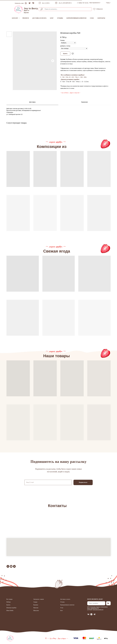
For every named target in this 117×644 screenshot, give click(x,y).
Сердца (35, 602)
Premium (26, 18)
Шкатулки (36, 611)
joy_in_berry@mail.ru (65, 3)
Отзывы (60, 18)
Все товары (9, 599)
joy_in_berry (46, 3)
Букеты (8, 605)
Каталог (15, 18)
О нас (92, 18)
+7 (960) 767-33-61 (83, 3)
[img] (18, 9)
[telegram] (14, 566)
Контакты (101, 18)
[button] (95, 3)
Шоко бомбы (10, 611)
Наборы (9, 602)
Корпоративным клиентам (76, 18)
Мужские (36, 608)
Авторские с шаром (39, 599)
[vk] (8, 566)
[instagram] (11, 566)
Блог (52, 18)
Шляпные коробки (11, 608)
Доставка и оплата (39, 18)
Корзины (36, 605)
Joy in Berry (31, 8)
